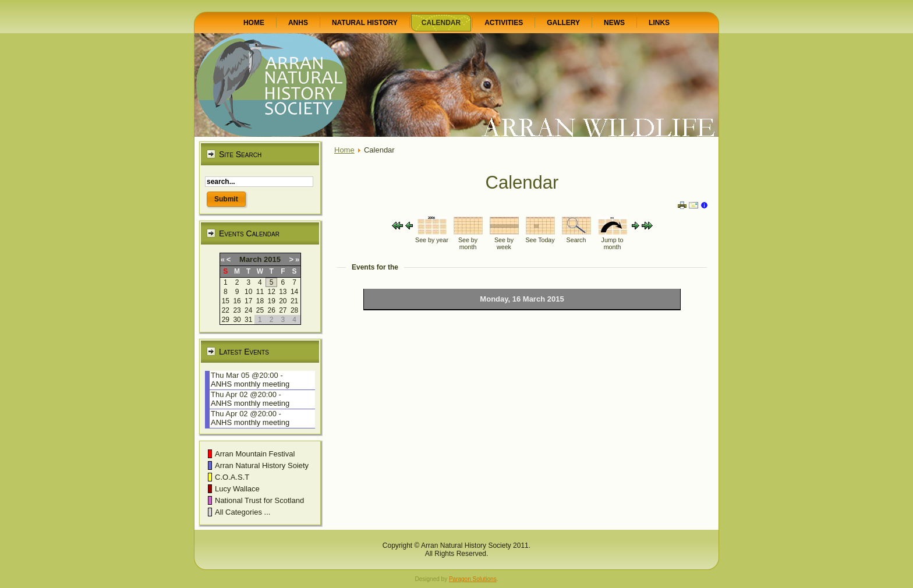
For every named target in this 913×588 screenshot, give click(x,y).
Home (344, 150)
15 (226, 301)
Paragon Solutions (473, 579)
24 (248, 310)
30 (237, 320)
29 (226, 320)
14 (294, 292)
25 (260, 310)
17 (248, 301)
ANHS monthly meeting (250, 384)
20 (283, 301)
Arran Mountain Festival (255, 454)
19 (271, 301)
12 (271, 292)
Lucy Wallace (237, 489)
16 (237, 301)
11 (260, 292)
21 (294, 301)
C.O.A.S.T (232, 477)
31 (248, 320)
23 (237, 310)
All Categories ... (243, 512)
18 (260, 301)
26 (271, 310)
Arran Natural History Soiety (262, 465)
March (250, 259)
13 (283, 292)
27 (283, 310)
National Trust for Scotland (259, 500)
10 (248, 292)
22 (226, 310)
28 (294, 310)
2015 (272, 259)
